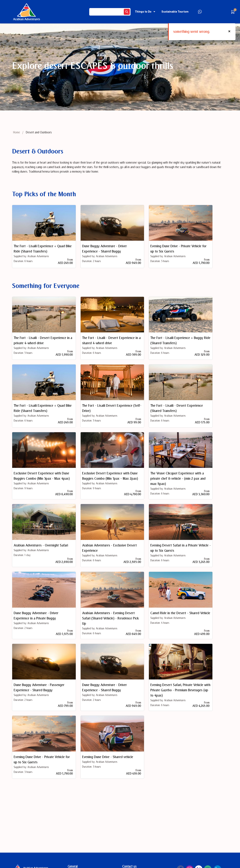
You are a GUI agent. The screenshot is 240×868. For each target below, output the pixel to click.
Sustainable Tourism (175, 12)
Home (17, 133)
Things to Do (143, 12)
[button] (230, 32)
